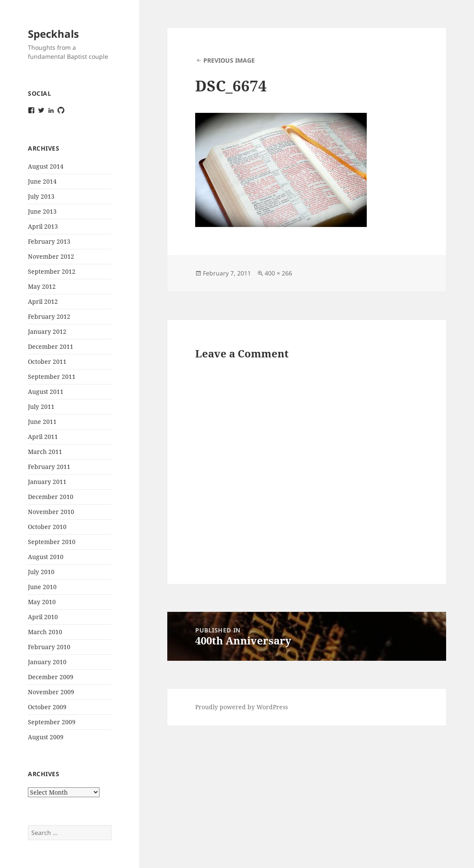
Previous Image (229, 60)
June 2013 (42, 211)
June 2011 (42, 422)
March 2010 (45, 632)
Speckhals (53, 34)
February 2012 (49, 316)
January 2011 (47, 482)
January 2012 (47, 331)
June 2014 (42, 181)
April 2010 (43, 617)
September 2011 (52, 377)
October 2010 (47, 527)
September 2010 (52, 542)
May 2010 (42, 602)
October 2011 (47, 361)
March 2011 (45, 452)
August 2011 (46, 392)
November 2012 (51, 256)
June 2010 (42, 587)
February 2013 (49, 241)
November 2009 (51, 692)
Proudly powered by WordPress (242, 707)
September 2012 (52, 271)
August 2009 (46, 737)
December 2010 (51, 497)
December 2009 (51, 677)
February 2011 (49, 467)
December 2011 (51, 346)
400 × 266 (278, 273)
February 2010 (49, 647)
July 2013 (41, 196)
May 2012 (42, 286)
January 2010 (47, 662)
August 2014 (46, 166)
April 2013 (43, 226)
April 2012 (43, 301)
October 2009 (47, 707)
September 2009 (52, 722)
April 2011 (43, 437)
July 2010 (41, 572)
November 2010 (51, 512)
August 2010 (46, 557)
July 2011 (41, 407)
